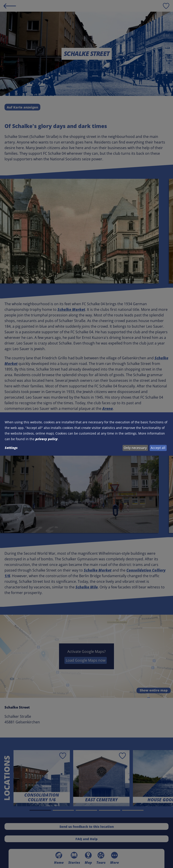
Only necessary (135, 448)
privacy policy (47, 439)
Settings (11, 448)
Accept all (158, 448)
